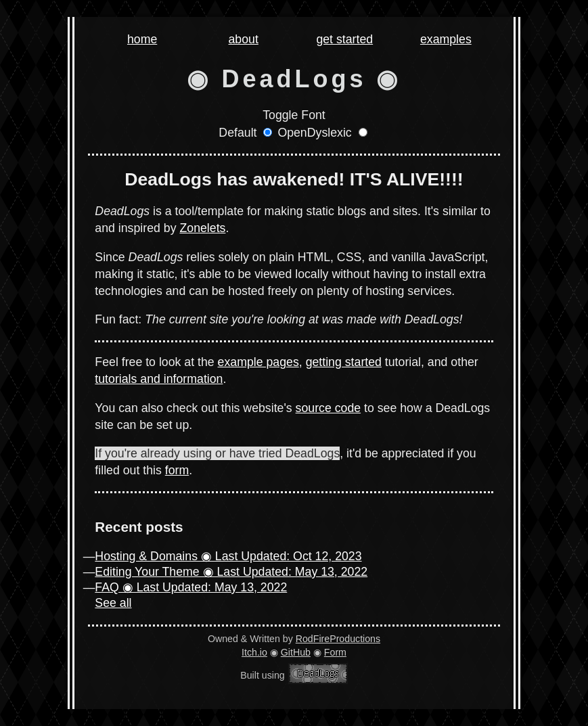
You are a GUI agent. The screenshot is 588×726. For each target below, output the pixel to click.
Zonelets (202, 228)
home (142, 40)
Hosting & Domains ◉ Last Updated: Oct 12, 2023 (228, 556)
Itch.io (254, 652)
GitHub (296, 652)
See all (113, 603)
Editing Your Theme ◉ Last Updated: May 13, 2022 (231, 572)
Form (335, 652)
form (177, 470)
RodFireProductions (338, 639)
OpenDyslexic (314, 133)
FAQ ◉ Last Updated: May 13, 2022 (191, 587)
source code (329, 408)
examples (446, 40)
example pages (258, 362)
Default (238, 133)
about (244, 40)
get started (344, 40)
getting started (344, 362)
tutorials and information (159, 379)
